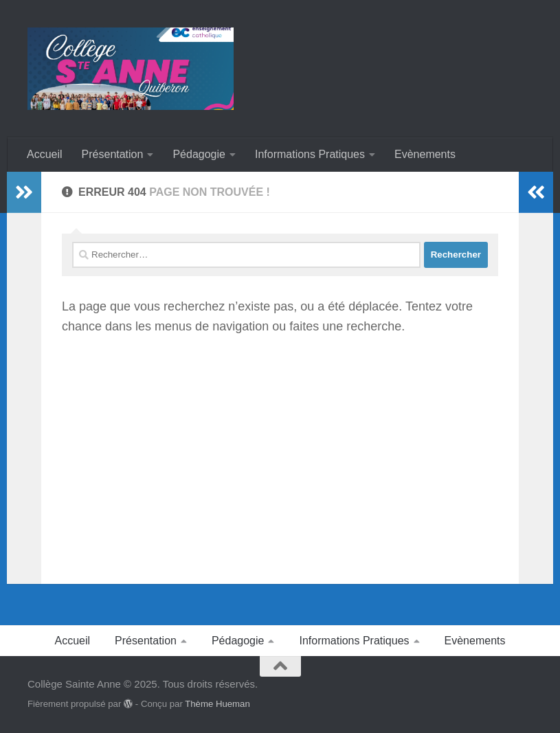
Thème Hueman (217, 704)
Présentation (113, 154)
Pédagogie (199, 154)
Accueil (45, 154)
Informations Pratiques (310, 154)
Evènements (425, 154)
